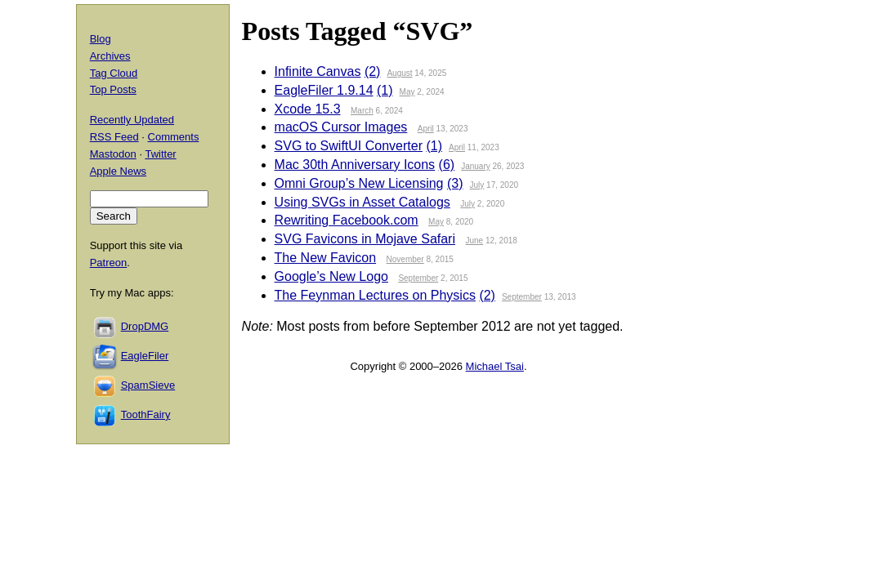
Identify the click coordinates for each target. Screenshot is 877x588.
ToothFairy (146, 414)
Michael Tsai (495, 366)
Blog (101, 39)
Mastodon (113, 154)
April (426, 129)
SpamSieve (148, 385)
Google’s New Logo (331, 276)
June (474, 241)
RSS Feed (114, 137)
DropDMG (145, 326)
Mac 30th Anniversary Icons (355, 165)
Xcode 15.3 (308, 109)
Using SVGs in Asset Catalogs (362, 202)
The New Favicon (326, 258)
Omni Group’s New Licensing (359, 183)
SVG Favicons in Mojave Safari (365, 239)
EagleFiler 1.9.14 (324, 90)
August (399, 73)
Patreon (109, 263)
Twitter (160, 154)
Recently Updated (132, 120)
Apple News (118, 171)
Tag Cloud (114, 73)
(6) (447, 165)
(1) (385, 90)
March (362, 111)
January (476, 166)
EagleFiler (145, 356)
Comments (174, 137)
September (418, 278)
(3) (455, 183)
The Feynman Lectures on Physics (375, 295)
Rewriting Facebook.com (347, 220)
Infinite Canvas (318, 71)
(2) (373, 71)
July (477, 185)
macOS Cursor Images (341, 127)
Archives (110, 56)
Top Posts (113, 89)
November (405, 259)
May (407, 92)
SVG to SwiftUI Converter (349, 146)
